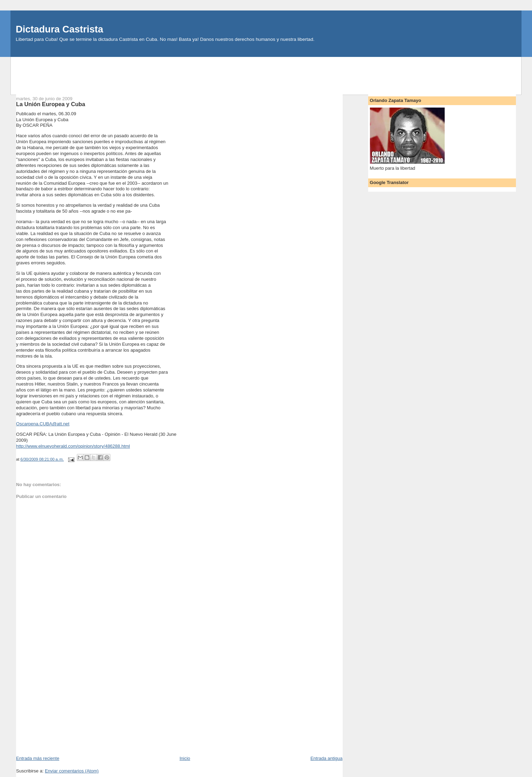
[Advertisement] (266, 73)
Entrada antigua (327, 758)
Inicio (185, 758)
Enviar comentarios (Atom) (72, 771)
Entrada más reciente (38, 758)
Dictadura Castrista (59, 29)
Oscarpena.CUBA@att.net (43, 424)
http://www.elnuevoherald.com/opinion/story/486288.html (73, 446)
